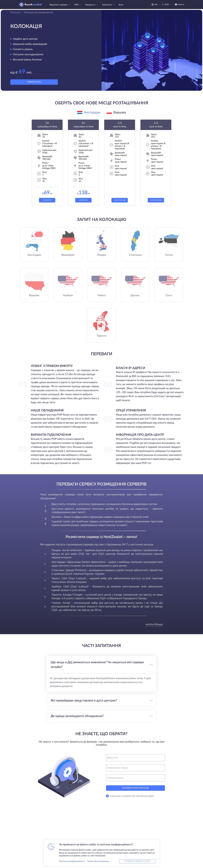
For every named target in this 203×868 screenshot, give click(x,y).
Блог (121, 5)
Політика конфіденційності (72, 861)
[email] (135, 768)
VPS (78, 5)
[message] (135, 778)
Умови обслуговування (98, 861)
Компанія (109, 5)
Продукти (92, 5)
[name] (135, 758)
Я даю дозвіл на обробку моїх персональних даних (130, 798)
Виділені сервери (60, 5)
